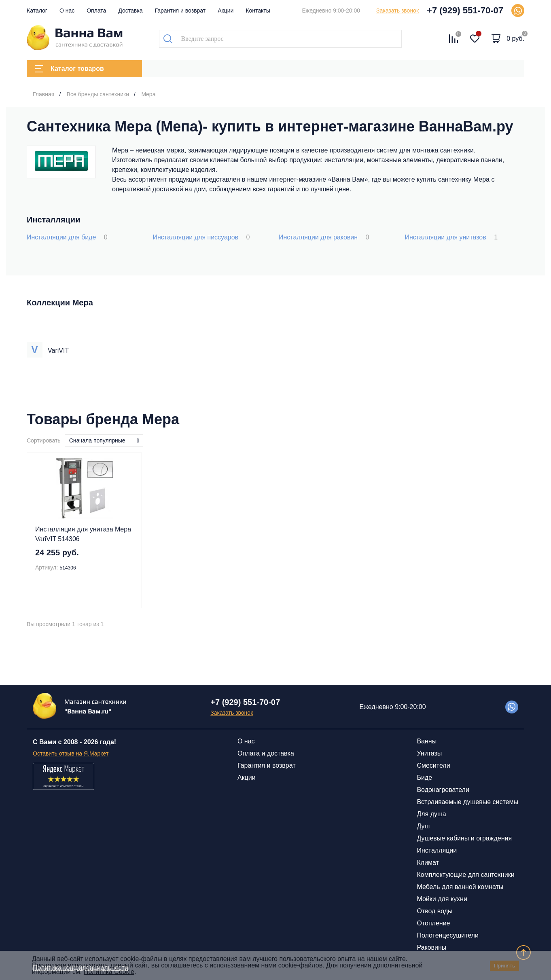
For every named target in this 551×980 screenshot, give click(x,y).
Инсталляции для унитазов (451, 237)
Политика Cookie (109, 972)
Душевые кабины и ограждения (464, 838)
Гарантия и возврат (180, 11)
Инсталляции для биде (67, 237)
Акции (226, 11)
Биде (424, 778)
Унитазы (429, 753)
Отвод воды (434, 911)
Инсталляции (437, 850)
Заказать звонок (397, 11)
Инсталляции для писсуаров (201, 237)
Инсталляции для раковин (324, 237)
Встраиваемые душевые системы (467, 802)
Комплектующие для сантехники (465, 875)
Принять (504, 966)
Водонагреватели (443, 790)
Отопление (433, 923)
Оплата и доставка (266, 753)
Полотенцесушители (447, 935)
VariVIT (58, 350)
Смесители (433, 765)
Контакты (258, 11)
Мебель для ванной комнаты (460, 887)
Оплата (96, 11)
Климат (428, 863)
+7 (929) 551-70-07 (465, 10)
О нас (67, 11)
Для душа (431, 814)
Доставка (130, 11)
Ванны (427, 741)
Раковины (431, 947)
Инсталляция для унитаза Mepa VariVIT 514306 (83, 534)
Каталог (37, 11)
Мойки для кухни (442, 899)
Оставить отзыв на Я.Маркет (71, 754)
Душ (423, 826)
